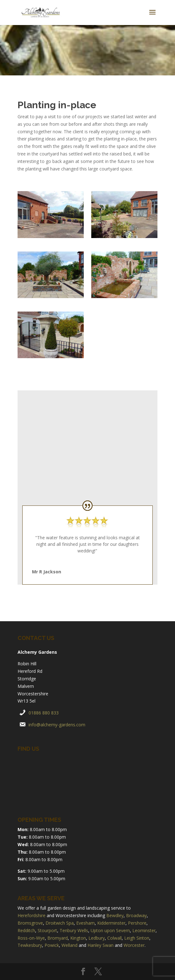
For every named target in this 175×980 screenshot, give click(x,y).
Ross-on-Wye (31, 938)
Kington (78, 938)
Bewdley (115, 915)
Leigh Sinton (137, 938)
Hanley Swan (101, 945)
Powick (52, 945)
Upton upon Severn (110, 930)
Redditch (26, 930)
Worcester (134, 945)
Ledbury (97, 938)
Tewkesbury (30, 945)
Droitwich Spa (60, 923)
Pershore (137, 923)
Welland (69, 945)
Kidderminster (111, 923)
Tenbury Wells (74, 930)
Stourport (47, 930)
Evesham (85, 923)
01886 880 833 (44, 713)
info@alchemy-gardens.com (57, 725)
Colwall (114, 938)
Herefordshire (32, 915)
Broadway (136, 915)
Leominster (144, 930)
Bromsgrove (30, 923)
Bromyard (58, 938)
